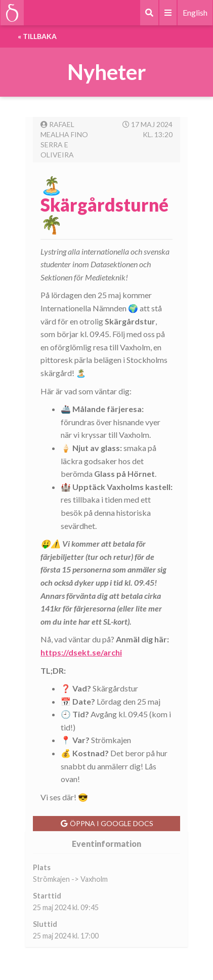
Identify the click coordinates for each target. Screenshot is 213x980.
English (195, 12)
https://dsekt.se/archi (81, 652)
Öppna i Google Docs (107, 823)
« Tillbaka (37, 36)
